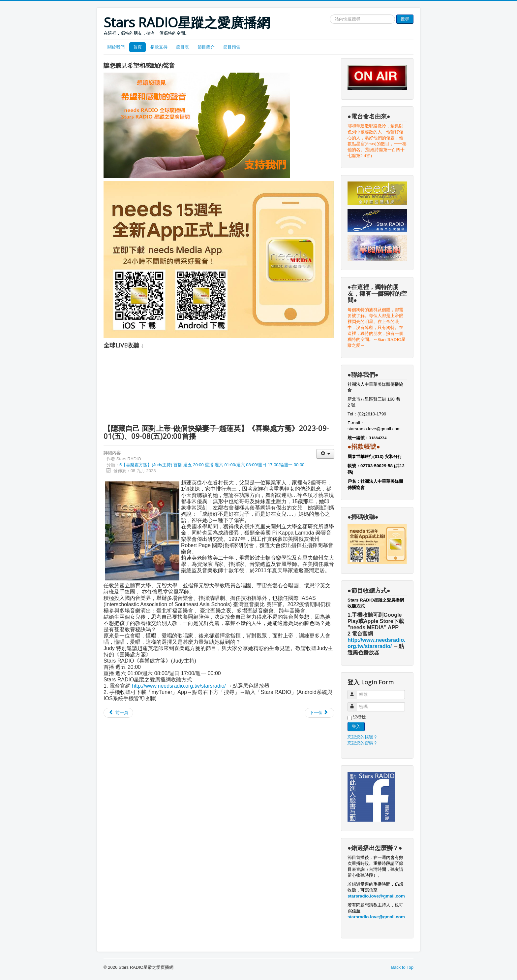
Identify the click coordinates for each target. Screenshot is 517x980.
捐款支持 (159, 47)
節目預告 (232, 47)
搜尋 (405, 19)
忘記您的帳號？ (363, 737)
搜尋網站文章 (330, 15)
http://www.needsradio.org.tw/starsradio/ (179, 686)
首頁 (137, 47)
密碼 (355, 704)
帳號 (355, 692)
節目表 (182, 47)
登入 (356, 726)
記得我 (359, 717)
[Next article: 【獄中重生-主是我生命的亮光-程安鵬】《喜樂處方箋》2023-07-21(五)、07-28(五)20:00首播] (319, 713)
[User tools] (325, 454)
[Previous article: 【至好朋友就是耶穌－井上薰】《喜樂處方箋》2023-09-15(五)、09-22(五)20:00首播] (118, 713)
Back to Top (402, 967)
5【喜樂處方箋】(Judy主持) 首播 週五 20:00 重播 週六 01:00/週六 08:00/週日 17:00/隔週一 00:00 (212, 465)
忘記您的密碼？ (363, 743)
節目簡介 (206, 47)
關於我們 (116, 47)
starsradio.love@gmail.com (375, 429)
